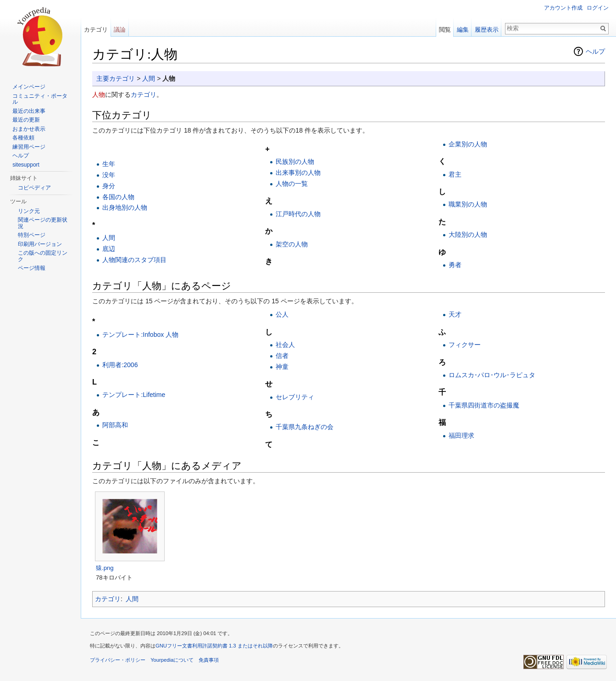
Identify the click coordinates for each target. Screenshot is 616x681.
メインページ (29, 87)
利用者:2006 (120, 365)
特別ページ (32, 235)
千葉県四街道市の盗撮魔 (484, 405)
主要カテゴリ (116, 78)
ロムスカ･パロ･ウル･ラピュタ (492, 375)
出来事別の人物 (298, 173)
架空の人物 (292, 244)
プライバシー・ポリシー (118, 660)
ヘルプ (595, 51)
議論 (120, 30)
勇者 (455, 265)
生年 (109, 164)
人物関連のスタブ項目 (134, 260)
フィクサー (465, 345)
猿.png (105, 568)
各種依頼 (23, 138)
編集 (463, 30)
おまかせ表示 (29, 129)
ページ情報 (32, 268)
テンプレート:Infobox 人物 (140, 335)
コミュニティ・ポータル (40, 99)
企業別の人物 (468, 144)
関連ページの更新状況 (43, 223)
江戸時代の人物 (298, 214)
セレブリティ (295, 397)
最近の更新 (26, 120)
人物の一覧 (292, 184)
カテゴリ (144, 95)
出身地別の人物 (125, 207)
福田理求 (461, 435)
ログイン (598, 8)
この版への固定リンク (43, 256)
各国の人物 (118, 197)
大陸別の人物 (468, 234)
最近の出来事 (29, 111)
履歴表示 (487, 30)
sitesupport (26, 165)
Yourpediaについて (172, 660)
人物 (99, 95)
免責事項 (209, 660)
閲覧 (445, 30)
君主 (455, 174)
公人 (282, 314)
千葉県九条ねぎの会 (305, 427)
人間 (149, 78)
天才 (455, 314)
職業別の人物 (468, 204)
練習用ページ (29, 147)
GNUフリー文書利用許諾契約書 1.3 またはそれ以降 (214, 646)
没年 (109, 175)
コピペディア (34, 188)
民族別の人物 (295, 162)
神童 (282, 367)
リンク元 (29, 211)
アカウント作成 (563, 8)
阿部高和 (115, 425)
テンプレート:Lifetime (134, 395)
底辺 (109, 249)
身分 (109, 186)
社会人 (285, 345)
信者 (282, 356)
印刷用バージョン (40, 244)
